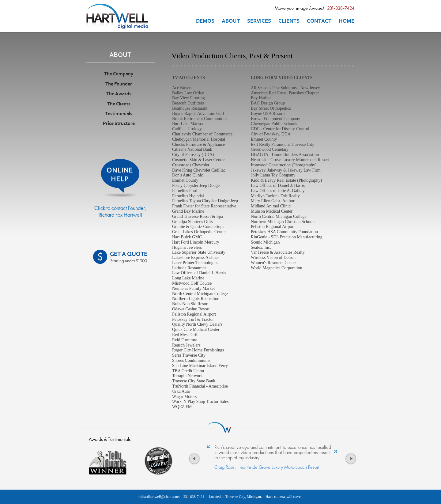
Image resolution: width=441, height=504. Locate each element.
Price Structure (119, 124)
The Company (119, 74)
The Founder (119, 84)
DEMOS (205, 21)
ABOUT (231, 21)
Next (350, 460)
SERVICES (259, 21)
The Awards (119, 94)
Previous (194, 460)
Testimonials (119, 114)
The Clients (119, 104)
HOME (347, 21)
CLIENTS (289, 21)
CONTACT (319, 21)
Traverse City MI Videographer (120, 16)
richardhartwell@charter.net (159, 497)
